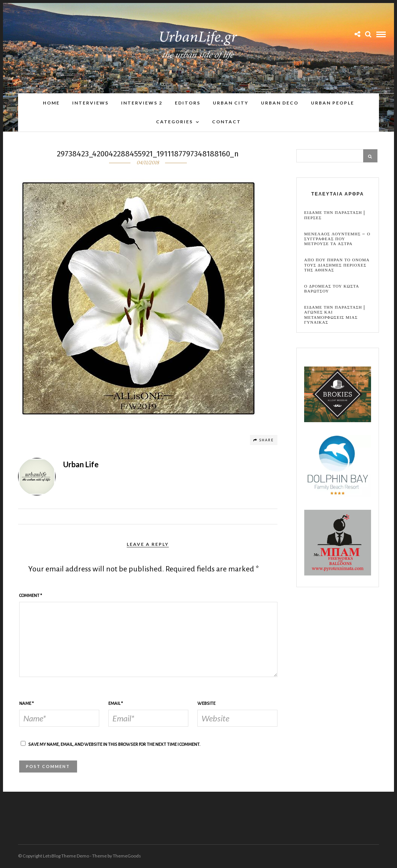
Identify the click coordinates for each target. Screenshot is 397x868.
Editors (188, 103)
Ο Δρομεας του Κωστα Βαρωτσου (332, 289)
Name (27, 704)
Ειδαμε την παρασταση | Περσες (335, 215)
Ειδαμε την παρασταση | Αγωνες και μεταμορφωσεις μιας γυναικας (335, 315)
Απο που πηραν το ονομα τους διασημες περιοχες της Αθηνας (337, 265)
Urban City (231, 103)
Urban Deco (280, 103)
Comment (31, 596)
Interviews (90, 103)
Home (51, 103)
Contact (227, 122)
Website (206, 704)
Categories (174, 122)
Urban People (333, 103)
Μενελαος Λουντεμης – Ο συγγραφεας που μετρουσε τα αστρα (337, 239)
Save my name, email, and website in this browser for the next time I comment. (114, 745)
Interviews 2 (142, 103)
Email (116, 704)
